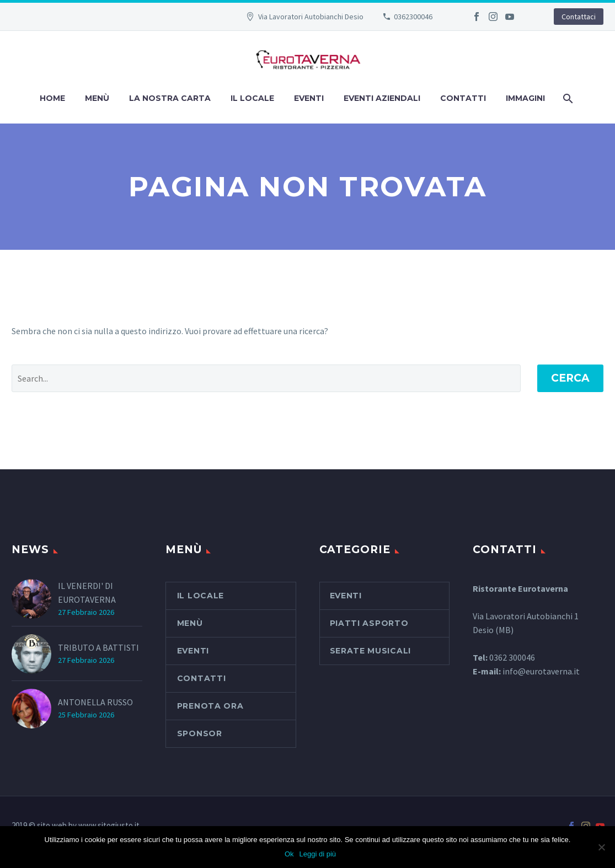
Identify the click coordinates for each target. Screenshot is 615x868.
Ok (289, 854)
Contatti (463, 98)
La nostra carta (170, 98)
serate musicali (371, 651)
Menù (97, 98)
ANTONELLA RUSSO (95, 702)
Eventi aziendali (382, 98)
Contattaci (579, 17)
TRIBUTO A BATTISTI (98, 647)
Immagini (525, 98)
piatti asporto (369, 623)
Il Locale (252, 98)
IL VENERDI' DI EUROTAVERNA (87, 593)
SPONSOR (200, 733)
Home (52, 98)
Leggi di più (318, 854)
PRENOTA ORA (210, 706)
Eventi (309, 98)
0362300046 (413, 17)
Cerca (570, 378)
